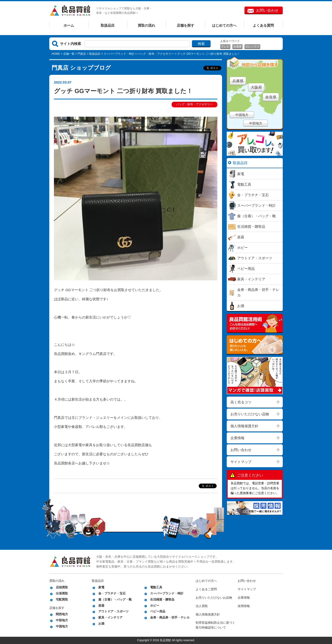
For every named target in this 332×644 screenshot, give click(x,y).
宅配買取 (62, 599)
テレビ (225, 47)
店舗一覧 (69, 54)
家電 (101, 587)
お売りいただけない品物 (250, 414)
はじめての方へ (224, 25)
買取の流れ (147, 25)
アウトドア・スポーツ (113, 611)
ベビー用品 (158, 611)
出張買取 (62, 593)
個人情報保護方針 (244, 426)
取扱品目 (108, 25)
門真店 (82, 54)
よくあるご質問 (206, 589)
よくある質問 (263, 25)
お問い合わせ (267, 10)
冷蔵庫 (237, 47)
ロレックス (252, 47)
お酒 (101, 624)
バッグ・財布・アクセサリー (156, 54)
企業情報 (237, 438)
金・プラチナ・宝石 (112, 593)
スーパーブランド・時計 (119, 54)
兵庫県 (238, 81)
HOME (56, 54)
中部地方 (256, 123)
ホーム (69, 25)
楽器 (101, 606)
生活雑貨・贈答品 (162, 599)
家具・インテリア (110, 617)
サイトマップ (241, 462)
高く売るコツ (241, 402)
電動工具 (156, 587)
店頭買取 (62, 587)
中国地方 (242, 115)
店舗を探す (185, 25)
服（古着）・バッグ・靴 (115, 599)
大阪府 (256, 87)
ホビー (155, 606)
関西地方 (62, 614)
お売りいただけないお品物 (214, 598)
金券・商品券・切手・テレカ (170, 617)
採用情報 (244, 606)
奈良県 (271, 97)
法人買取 (202, 606)
